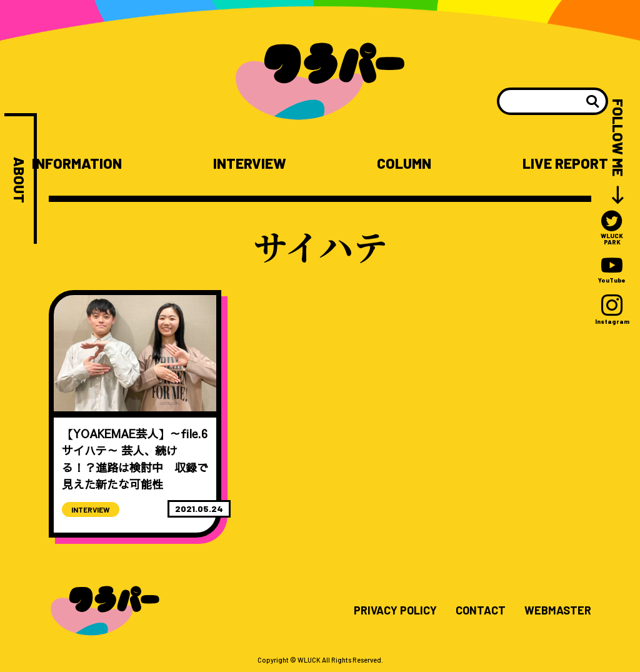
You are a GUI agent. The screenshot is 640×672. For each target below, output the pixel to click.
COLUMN (404, 163)
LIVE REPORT (565, 163)
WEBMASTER (558, 611)
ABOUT (19, 180)
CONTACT (481, 611)
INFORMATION (77, 163)
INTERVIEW (250, 163)
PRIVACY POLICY (395, 611)
